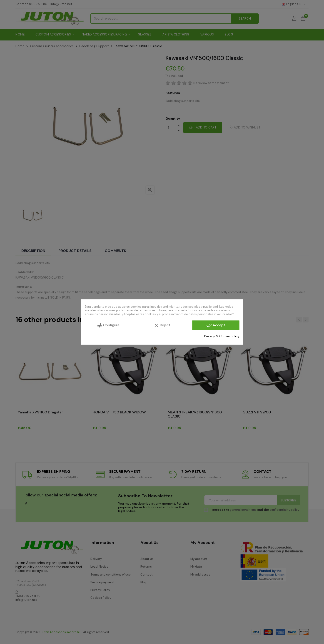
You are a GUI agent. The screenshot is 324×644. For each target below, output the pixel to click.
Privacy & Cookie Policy (222, 336)
